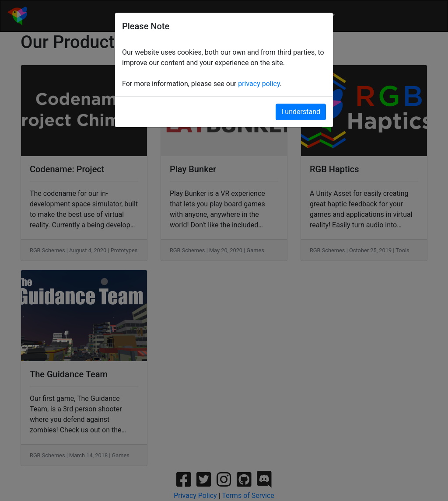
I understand (301, 112)
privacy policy (259, 84)
